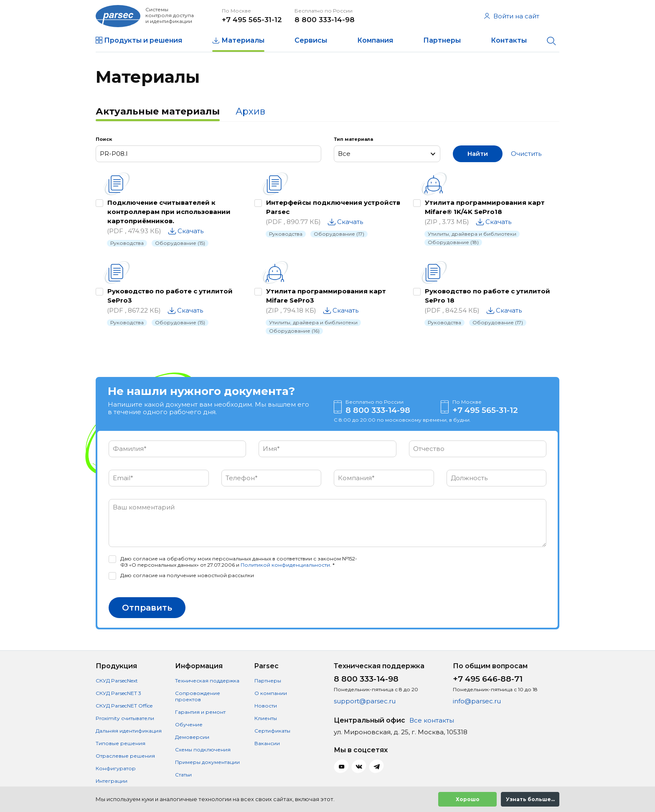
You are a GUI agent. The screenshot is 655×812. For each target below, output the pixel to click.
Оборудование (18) (453, 242)
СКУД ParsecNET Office (124, 706)
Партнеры (442, 40)
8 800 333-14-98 (325, 20)
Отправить (147, 608)
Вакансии (267, 743)
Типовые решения (121, 743)
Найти (478, 154)
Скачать (190, 231)
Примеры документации (207, 762)
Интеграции (112, 781)
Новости (266, 706)
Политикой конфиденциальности (285, 565)
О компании (271, 693)
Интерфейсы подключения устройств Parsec (333, 207)
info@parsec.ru (477, 701)
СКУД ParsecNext (117, 681)
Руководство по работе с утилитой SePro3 (170, 296)
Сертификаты (272, 731)
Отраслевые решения (125, 756)
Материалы (243, 40)
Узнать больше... (530, 799)
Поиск (104, 139)
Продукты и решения (143, 40)
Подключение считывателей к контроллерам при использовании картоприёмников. (169, 212)
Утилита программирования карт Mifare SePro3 (326, 296)
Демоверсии (192, 737)
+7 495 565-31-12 (252, 20)
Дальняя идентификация (129, 731)
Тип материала (353, 139)
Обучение (189, 724)
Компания (375, 40)
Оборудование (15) (180, 243)
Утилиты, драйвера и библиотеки (472, 234)
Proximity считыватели (125, 718)
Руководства (127, 243)
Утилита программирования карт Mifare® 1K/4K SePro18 (485, 207)
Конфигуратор (116, 768)
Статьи (183, 775)
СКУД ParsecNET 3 (118, 693)
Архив (250, 111)
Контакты (509, 40)
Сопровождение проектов (198, 696)
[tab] (158, 112)
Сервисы (311, 40)
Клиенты (266, 718)
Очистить (526, 154)
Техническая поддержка (207, 681)
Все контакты (432, 720)
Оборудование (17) (339, 234)
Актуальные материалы (158, 111)
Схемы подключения (203, 750)
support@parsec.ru (365, 701)
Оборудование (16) (294, 331)
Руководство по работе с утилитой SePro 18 (487, 296)
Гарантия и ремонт (200, 712)
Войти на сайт (512, 16)
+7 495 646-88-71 (488, 679)
